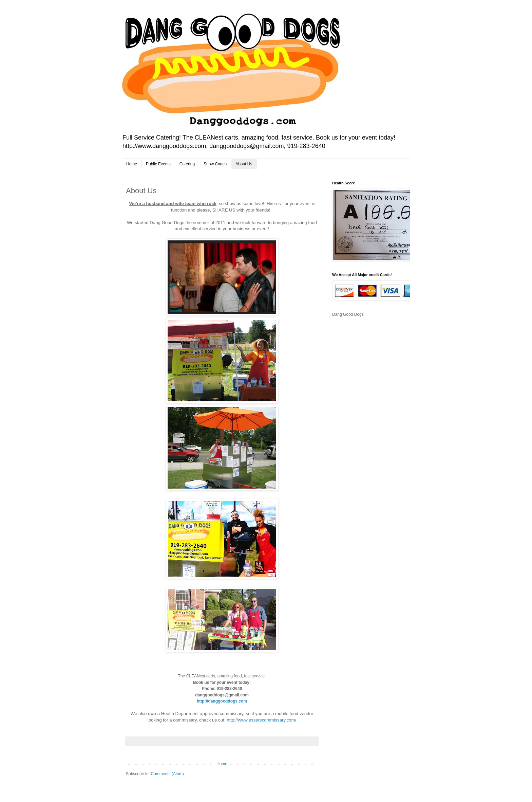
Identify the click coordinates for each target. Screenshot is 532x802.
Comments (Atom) (167, 774)
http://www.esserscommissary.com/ (261, 720)
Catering (187, 164)
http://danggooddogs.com (222, 701)
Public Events (158, 164)
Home (132, 164)
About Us (244, 164)
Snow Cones (215, 164)
